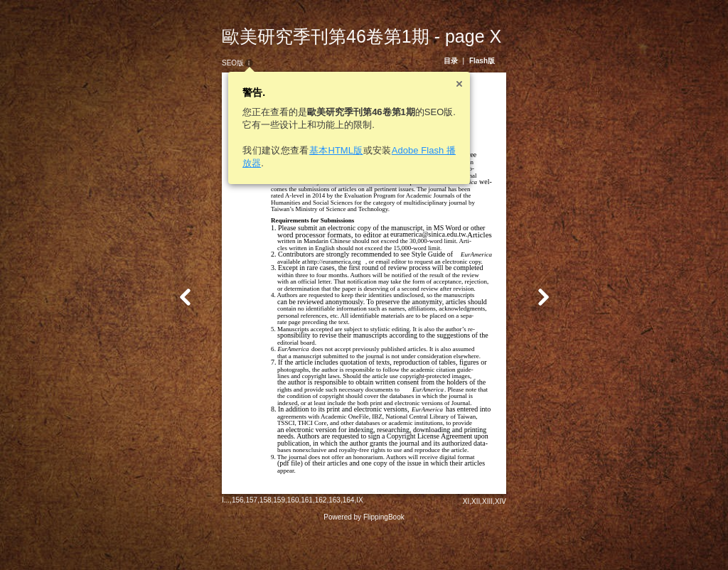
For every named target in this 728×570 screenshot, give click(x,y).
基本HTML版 (323, 150)
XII (488, 539)
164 (336, 538)
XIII (500, 539)
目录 (464, 61)
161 (294, 538)
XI (479, 539)
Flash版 (495, 61)
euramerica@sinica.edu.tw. (416, 234)
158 (253, 538)
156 (225, 538)
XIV (513, 539)
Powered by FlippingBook (364, 555)
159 (266, 538)
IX (347, 538)
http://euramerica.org (321, 262)
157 (239, 538)
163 (322, 538)
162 (308, 538)
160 (280, 538)
